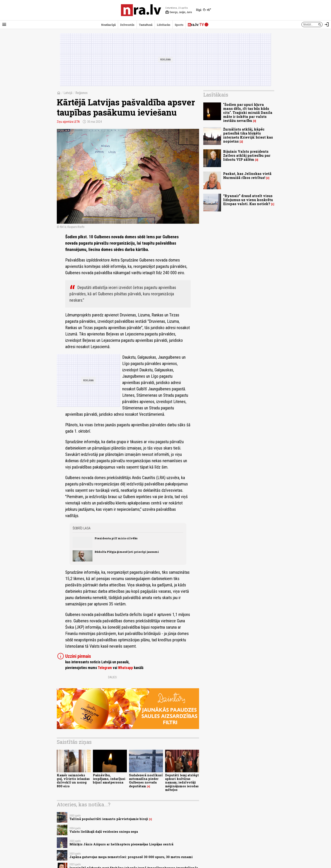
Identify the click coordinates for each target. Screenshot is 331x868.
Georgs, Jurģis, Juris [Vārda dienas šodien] (179, 12)
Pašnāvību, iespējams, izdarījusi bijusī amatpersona (109, 779)
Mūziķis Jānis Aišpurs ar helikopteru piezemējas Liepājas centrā (121, 844)
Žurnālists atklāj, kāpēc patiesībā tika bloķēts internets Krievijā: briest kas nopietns (248, 135)
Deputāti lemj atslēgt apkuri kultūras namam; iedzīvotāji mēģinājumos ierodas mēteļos (182, 782)
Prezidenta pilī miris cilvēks (116, 538)
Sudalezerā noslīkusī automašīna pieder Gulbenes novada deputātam (146, 781)
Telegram (105, 668)
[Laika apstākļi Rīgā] (204, 10)
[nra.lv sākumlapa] (141, 10)
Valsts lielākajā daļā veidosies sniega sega (104, 832)
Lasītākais (216, 95)
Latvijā (68, 93)
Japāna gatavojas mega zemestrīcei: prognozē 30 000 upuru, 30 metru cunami (131, 857)
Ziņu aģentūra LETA (68, 122)
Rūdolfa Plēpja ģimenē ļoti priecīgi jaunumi (127, 552)
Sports (179, 25)
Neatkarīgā (108, 25)
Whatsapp (125, 668)
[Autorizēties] (327, 25)
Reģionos (81, 93)
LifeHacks (164, 25)
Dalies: (113, 677)
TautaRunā (146, 25)
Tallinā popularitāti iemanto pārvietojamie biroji (109, 819)
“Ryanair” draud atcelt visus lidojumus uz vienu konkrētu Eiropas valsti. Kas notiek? (248, 200)
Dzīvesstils (127, 25)
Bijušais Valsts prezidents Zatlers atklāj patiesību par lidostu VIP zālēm (247, 155)
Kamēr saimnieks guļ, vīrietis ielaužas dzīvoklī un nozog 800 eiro (73, 781)
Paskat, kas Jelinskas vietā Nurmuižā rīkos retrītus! (247, 176)
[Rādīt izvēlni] (4, 25)
